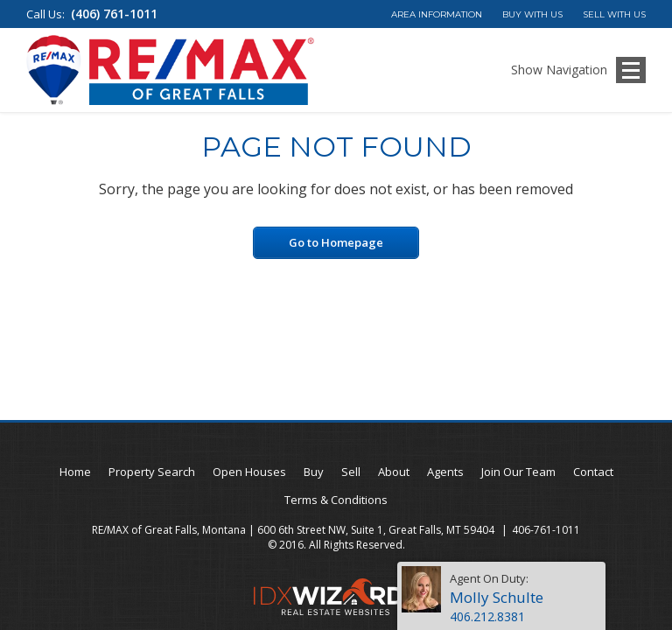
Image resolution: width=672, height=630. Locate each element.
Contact (593, 472)
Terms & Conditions (336, 500)
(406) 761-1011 (114, 14)
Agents (445, 472)
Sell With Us (614, 14)
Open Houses (249, 472)
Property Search (152, 472)
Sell (351, 472)
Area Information (437, 14)
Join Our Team (518, 472)
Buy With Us (532, 14)
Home (75, 472)
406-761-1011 (546, 530)
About (394, 472)
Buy (314, 472)
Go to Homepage (336, 242)
